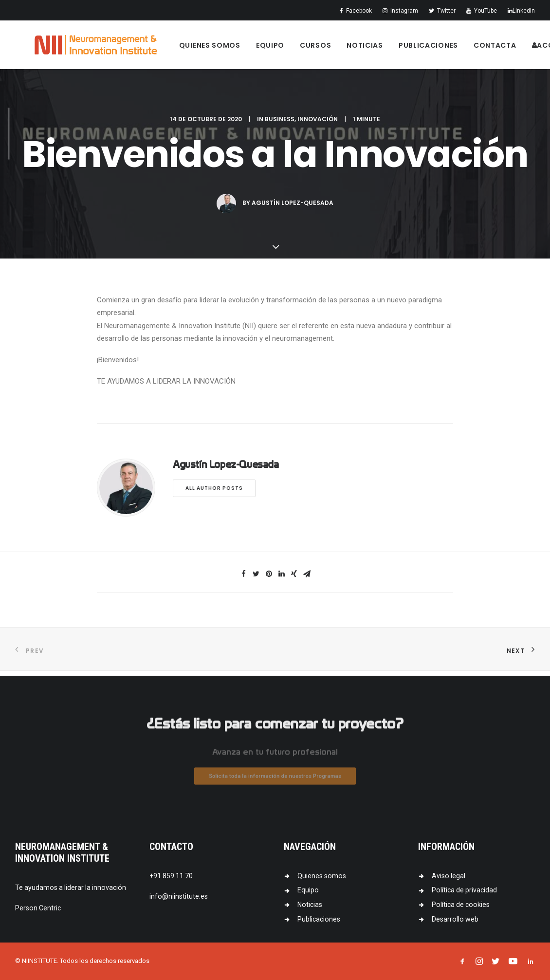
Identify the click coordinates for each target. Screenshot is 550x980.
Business (280, 124)
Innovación (318, 124)
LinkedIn (521, 11)
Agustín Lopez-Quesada (293, 208)
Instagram (400, 11)
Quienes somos (221, 48)
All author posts (214, 493)
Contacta (506, 48)
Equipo (281, 48)
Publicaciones (440, 48)
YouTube (482, 11)
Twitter (442, 11)
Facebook (356, 11)
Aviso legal (449, 876)
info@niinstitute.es (179, 896)
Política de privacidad (464, 890)
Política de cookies (461, 905)
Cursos (327, 48)
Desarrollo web (455, 919)
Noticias (376, 48)
